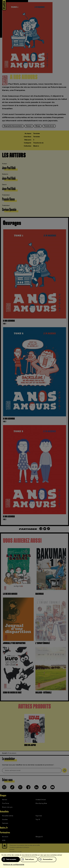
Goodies (5, 820)
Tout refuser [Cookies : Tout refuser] (30, 859)
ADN (4, 840)
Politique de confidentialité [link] (14, 865)
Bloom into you (7, 807)
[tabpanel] (34, 731)
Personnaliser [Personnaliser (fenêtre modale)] (48, 859)
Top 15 (38, 820)
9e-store (5, 837)
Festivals (5, 823)
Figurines (39, 816)
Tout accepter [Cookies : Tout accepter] (11, 859)
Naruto (5, 800)
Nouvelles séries (8, 816)
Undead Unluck (41, 800)
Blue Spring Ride (41, 803)
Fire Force (6, 803)
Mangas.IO (39, 837)
